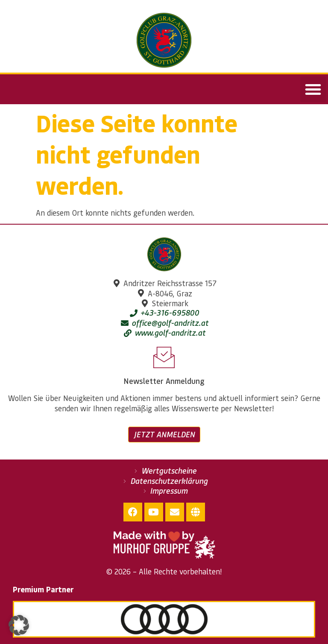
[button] (313, 89)
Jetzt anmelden (164, 434)
